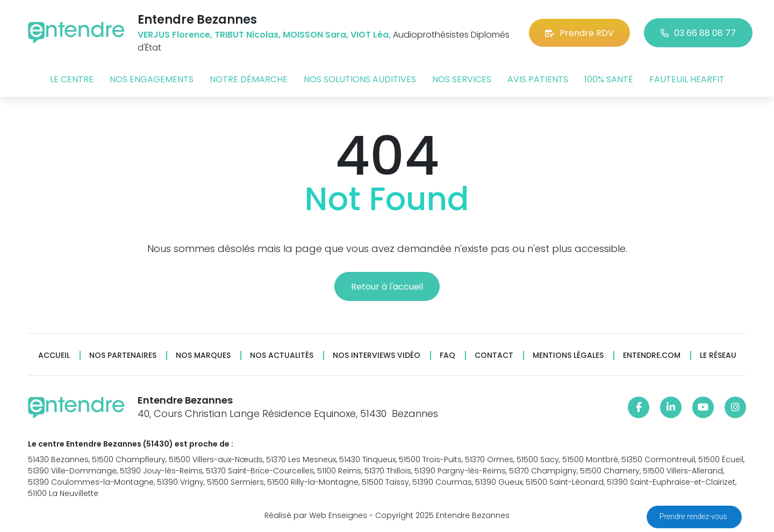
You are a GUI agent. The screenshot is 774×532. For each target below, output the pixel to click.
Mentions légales (568, 355)
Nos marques (203, 355)
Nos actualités (282, 355)
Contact (494, 355)
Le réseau (718, 355)
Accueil (54, 355)
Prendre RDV (579, 33)
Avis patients (538, 79)
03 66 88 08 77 (698, 33)
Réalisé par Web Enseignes (316, 515)
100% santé (609, 79)
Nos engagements (152, 79)
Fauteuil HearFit (687, 79)
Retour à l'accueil (387, 287)
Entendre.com (652, 355)
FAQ (447, 355)
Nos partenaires (123, 355)
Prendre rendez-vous (694, 516)
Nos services (462, 79)
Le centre (72, 79)
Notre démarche (249, 79)
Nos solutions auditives (360, 79)
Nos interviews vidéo (377, 355)
